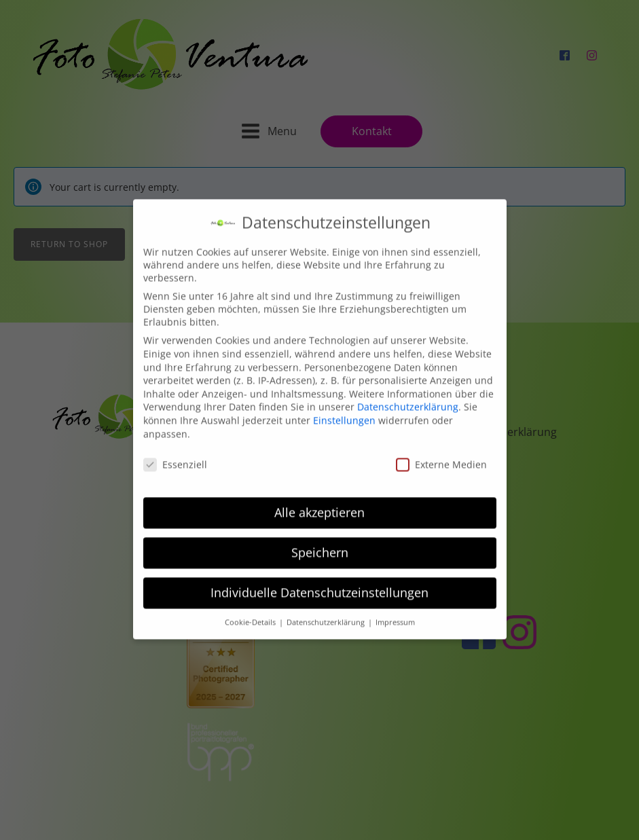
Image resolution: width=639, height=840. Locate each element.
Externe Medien (441, 453)
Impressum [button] (395, 610)
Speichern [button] (320, 541)
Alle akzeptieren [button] (319, 500)
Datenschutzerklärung (408, 396)
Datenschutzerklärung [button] (327, 610)
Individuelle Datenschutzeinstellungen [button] (319, 581)
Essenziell (175, 453)
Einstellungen (344, 408)
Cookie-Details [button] (251, 610)
